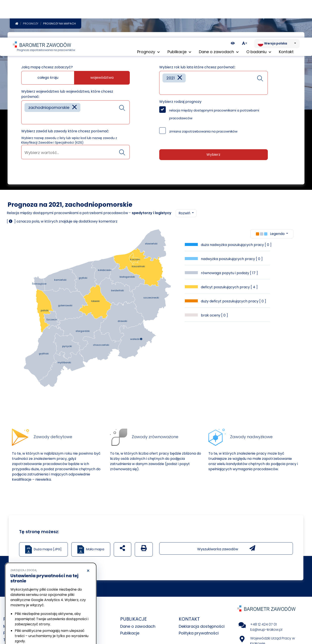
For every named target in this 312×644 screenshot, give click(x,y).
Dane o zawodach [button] (219, 15)
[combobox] (76, 113)
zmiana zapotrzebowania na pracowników (203, 132)
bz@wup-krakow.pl (266, 630)
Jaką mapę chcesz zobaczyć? (47, 68)
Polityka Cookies (65, 612)
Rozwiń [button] (185, 214)
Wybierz (213, 155)
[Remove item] (75, 108)
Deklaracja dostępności (202, 627)
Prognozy (31, 24)
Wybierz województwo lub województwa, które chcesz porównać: (67, 95)
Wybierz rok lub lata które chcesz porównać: (197, 68)
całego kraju (48, 78)
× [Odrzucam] (88, 533)
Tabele (10, 641)
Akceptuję (71, 628)
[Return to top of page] (307, 626)
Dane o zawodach (138, 627)
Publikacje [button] (179, 15)
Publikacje (130, 634)
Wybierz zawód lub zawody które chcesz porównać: (65, 132)
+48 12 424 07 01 (263, 625)
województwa (102, 78)
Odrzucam (30, 628)
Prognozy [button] (148, 15)
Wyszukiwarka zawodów (226, 549)
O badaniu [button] (259, 15)
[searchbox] (26, 119)
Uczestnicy (72, 641)
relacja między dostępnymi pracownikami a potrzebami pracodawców (214, 115)
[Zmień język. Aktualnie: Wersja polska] (277, 6)
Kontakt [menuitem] (286, 15)
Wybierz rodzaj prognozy (180, 102)
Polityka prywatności (199, 634)
